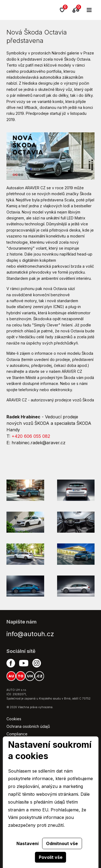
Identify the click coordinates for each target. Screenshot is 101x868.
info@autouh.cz (30, 634)
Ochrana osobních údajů (28, 726)
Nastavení (27, 843)
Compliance (17, 734)
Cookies (14, 719)
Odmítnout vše (62, 843)
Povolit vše (51, 857)
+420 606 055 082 (31, 436)
